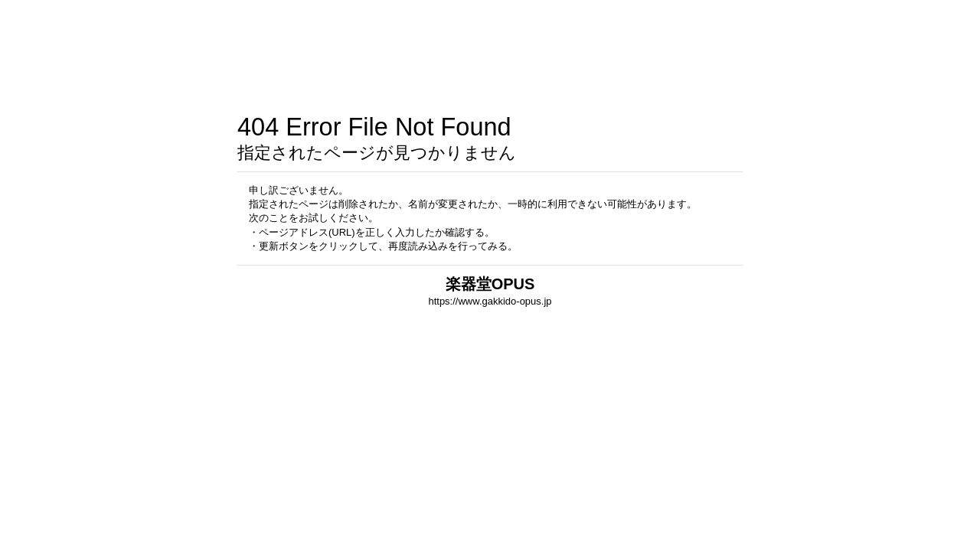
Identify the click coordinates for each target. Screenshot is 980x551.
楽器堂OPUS (490, 284)
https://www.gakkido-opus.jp (490, 301)
